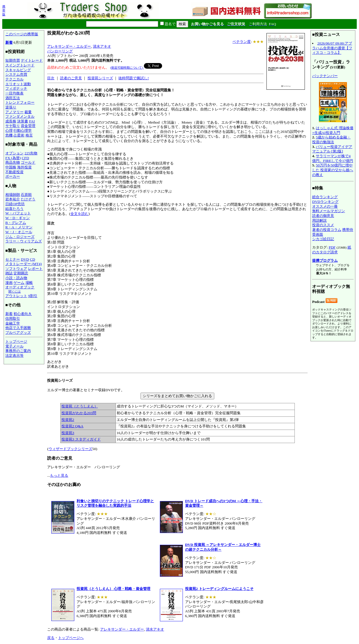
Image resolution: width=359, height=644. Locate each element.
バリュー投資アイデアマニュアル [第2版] (332, 149)
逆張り (11, 107)
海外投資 (24, 167)
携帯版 (4, 10)
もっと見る (59, 475)
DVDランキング (325, 202)
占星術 (19, 135)
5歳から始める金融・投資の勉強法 (331, 140)
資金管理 (28, 126)
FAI (32, 121)
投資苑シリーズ (100, 78)
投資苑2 (68, 420)
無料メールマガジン (329, 211)
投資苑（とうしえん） (80, 406)
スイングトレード (20, 65)
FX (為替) (13, 158)
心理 (9, 130)
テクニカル (14, 79)
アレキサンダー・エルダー (69, 46)
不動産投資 (14, 172)
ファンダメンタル (20, 116)
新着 (9, 42)
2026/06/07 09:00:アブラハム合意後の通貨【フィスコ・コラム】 (332, 48)
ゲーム (19, 283)
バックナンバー (325, 76)
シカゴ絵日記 (323, 239)
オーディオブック (20, 287)
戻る (51, 638)
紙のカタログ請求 (332, 250)
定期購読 (21, 273)
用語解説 (319, 220)
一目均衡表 (14, 93)
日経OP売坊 (15, 204)
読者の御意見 (323, 216)
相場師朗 (13, 195)
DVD (25, 259)
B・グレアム (16, 223)
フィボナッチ (16, 88)
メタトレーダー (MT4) (24, 264)
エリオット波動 (18, 84)
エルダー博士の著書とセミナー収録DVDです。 (177, 411)
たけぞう (28, 199)
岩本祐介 (13, 199)
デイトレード (32, 60)
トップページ (16, 341)
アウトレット (16, 296)
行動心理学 (23, 130)
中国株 (11, 167)
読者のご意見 (71, 78)
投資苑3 (68, 433)
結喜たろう (14, 209)
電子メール (14, 346)
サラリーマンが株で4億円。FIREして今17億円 (333, 158)
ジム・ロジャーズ (20, 237)
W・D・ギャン (18, 218)
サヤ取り (13, 126)
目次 (51, 78)
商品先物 (13, 162)
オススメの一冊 (325, 206)
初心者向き (23, 314)
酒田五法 (13, 98)
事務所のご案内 (18, 351)
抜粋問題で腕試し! (134, 78)
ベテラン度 (242, 42)
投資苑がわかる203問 (79, 413)
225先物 (31, 153)
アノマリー (14, 112)
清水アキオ (102, 46)
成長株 (11, 121)
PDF (332, 247)
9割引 (33, 296)
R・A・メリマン (19, 227)
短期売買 (13, 60)
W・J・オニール (19, 232)
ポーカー (13, 176)
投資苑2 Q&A (73, 426)
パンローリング (60, 51)
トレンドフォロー (20, 102)
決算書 (23, 121)
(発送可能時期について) (127, 68)
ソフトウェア (16, 269)
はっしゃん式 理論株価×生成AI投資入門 (333, 130)
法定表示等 (14, 355)
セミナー (13, 259)
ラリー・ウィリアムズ (24, 241)
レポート (35, 269)
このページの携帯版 (22, 34)
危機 (9, 135)
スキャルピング (18, 70)
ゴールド (28, 162)
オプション (14, 153)
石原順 (26, 195)
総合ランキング (325, 197)
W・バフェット (18, 213)
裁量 (28, 112)
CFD (26, 158)
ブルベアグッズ (18, 333)
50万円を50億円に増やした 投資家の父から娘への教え (333, 170)
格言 (29, 135)
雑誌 (9, 273)
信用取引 (13, 318)
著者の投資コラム (327, 230)
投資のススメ (323, 225)
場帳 (29, 283)
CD (33, 259)
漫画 (9, 283)
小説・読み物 (16, 278)
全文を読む (80, 214)
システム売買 (16, 74)
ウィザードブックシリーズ (70, 449)
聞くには (15, 291)
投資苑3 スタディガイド (81, 439)
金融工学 (13, 323)
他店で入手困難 (18, 328)
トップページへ (71, 638)
